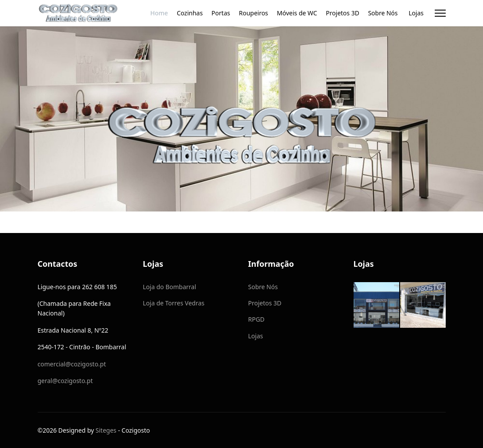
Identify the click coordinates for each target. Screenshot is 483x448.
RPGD (257, 319)
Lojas (416, 13)
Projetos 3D (343, 13)
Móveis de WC (297, 13)
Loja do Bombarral (170, 287)
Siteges (106, 430)
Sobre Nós (383, 13)
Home (159, 13)
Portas (221, 13)
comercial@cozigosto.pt (72, 364)
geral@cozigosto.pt (65, 381)
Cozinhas (190, 13)
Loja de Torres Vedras (174, 303)
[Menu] (440, 13)
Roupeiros (253, 13)
